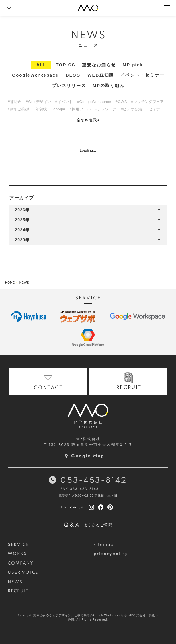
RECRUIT (18, 591)
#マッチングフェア (147, 102)
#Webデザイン (38, 102)
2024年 (22, 230)
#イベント (64, 102)
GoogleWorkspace (35, 75)
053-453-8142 (94, 481)
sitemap (104, 545)
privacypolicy (111, 554)
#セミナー (155, 109)
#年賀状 (40, 109)
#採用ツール (80, 109)
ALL (41, 65)
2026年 (22, 210)
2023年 (22, 240)
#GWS (121, 102)
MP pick (133, 65)
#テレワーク (106, 109)
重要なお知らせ (99, 65)
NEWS (15, 582)
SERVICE (18, 545)
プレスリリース (69, 85)
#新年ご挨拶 (18, 109)
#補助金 (14, 102)
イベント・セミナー (143, 75)
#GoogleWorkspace (94, 102)
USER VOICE (23, 573)
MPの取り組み (109, 85)
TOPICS (65, 65)
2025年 (22, 220)
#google (58, 109)
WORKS (17, 554)
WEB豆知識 (101, 75)
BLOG (73, 75)
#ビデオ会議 (131, 109)
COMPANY (21, 563)
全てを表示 (88, 120)
